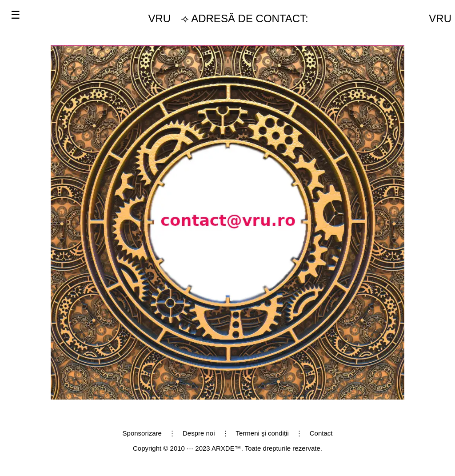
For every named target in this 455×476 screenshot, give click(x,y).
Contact (321, 433)
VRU (160, 18)
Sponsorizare (142, 433)
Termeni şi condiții (262, 433)
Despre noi (199, 433)
